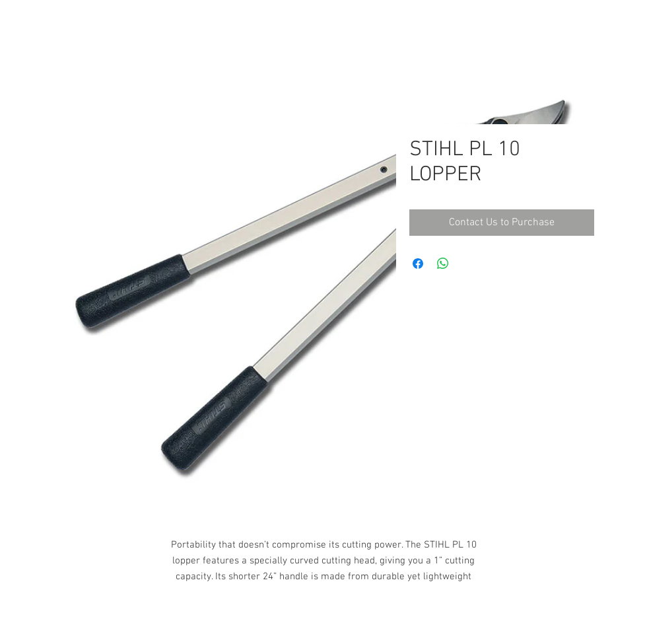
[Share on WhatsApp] (443, 264)
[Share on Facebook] (418, 264)
